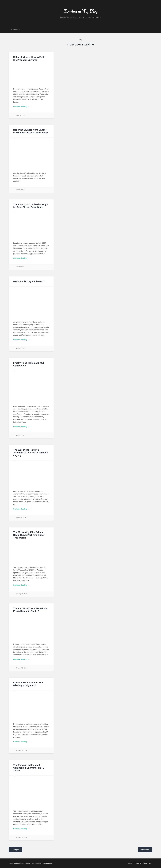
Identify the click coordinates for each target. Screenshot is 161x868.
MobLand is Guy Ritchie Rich (29, 281)
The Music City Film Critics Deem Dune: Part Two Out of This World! (29, 535)
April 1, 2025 (20, 435)
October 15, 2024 (21, 838)
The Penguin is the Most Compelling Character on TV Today (29, 768)
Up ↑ (151, 863)
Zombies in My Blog (80, 11)
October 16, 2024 (21, 750)
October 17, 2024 (21, 668)
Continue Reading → (21, 107)
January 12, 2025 (21, 594)
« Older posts (16, 850)
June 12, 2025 (20, 115)
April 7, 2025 (20, 348)
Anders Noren (141, 863)
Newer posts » (145, 850)
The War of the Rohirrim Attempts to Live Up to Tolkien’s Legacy (31, 453)
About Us (16, 29)
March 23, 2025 (21, 518)
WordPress (47, 863)
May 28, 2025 (20, 267)
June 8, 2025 (20, 190)
